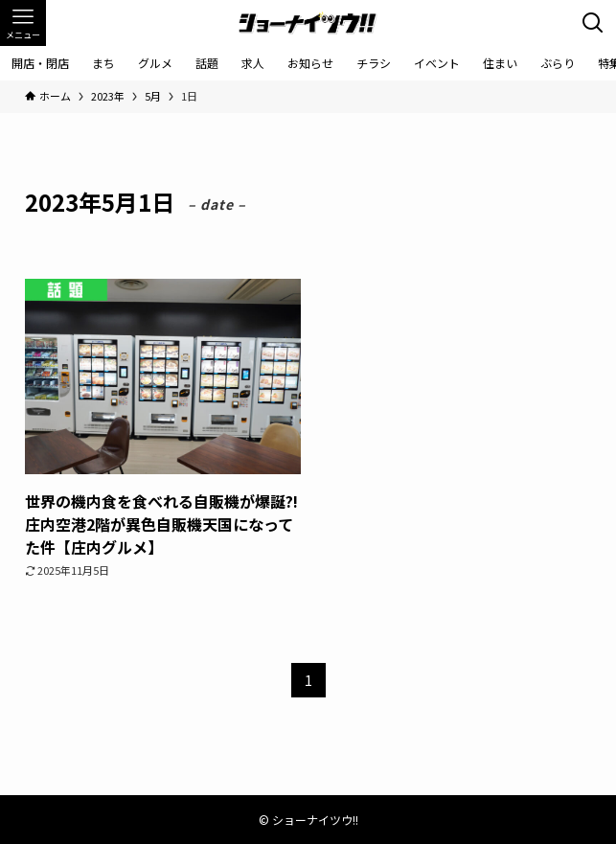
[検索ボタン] (593, 23)
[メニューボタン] (23, 23)
